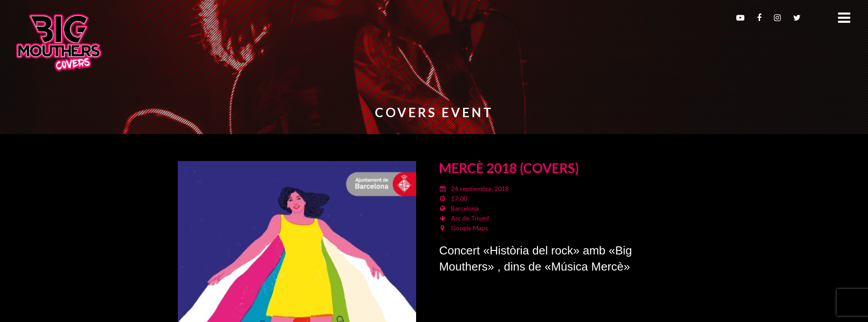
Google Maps (470, 228)
